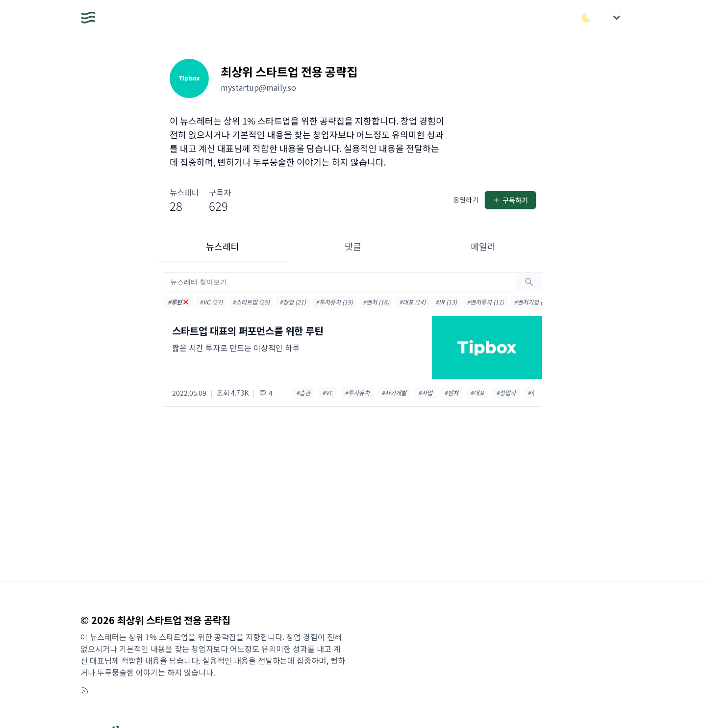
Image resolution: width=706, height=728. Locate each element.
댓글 (353, 246)
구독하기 (510, 200)
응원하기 (466, 200)
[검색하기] (529, 282)
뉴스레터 (223, 246)
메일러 (483, 246)
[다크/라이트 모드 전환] (586, 18)
